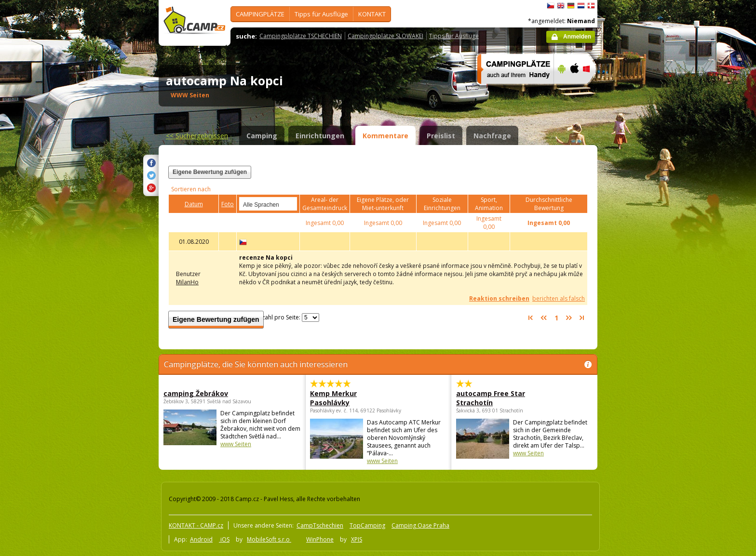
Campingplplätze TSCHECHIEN (301, 36)
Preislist (441, 136)
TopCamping (367, 525)
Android (201, 539)
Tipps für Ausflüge (321, 14)
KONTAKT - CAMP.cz (196, 525)
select (290, 204)
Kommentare (385, 136)
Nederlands (581, 6)
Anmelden (577, 37)
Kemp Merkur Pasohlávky (333, 398)
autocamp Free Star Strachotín (491, 398)
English (561, 6)
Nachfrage (492, 136)
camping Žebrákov (196, 393)
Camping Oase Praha (420, 525)
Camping (262, 136)
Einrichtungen (320, 136)
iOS (224, 539)
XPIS (357, 539)
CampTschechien (320, 525)
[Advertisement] (638, 290)
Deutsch (571, 6)
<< (197, 136)
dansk (591, 6)
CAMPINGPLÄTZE (260, 14)
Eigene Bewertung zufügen (210, 172)
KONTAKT (372, 14)
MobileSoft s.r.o (269, 539)
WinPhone (320, 539)
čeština (551, 6)
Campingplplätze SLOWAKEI (385, 36)
